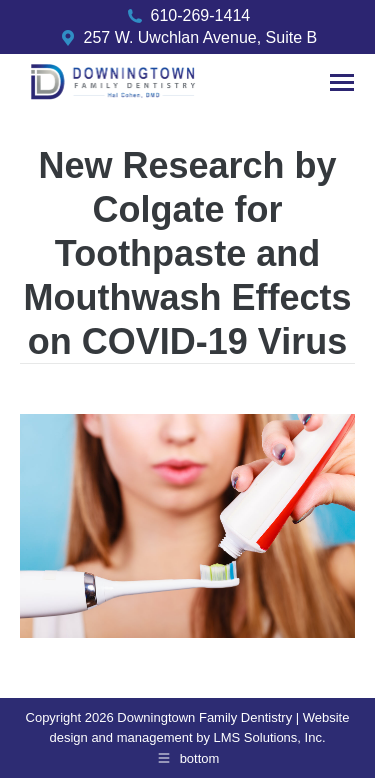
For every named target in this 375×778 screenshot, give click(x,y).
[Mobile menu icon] (342, 82)
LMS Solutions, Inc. (270, 737)
